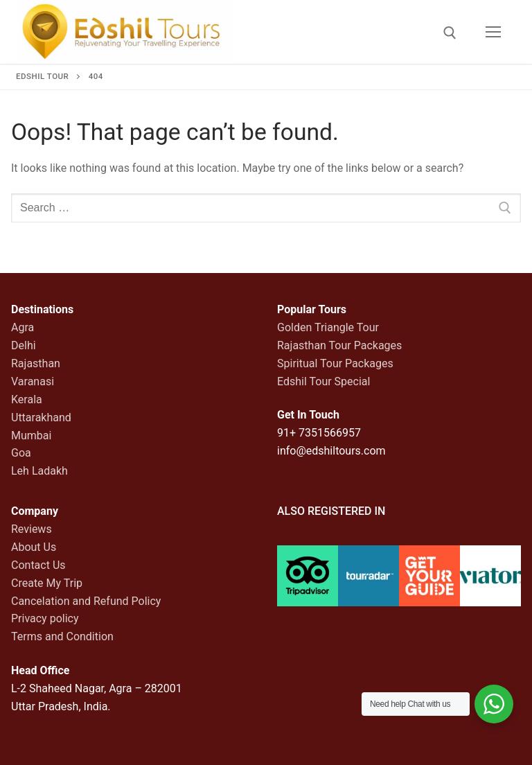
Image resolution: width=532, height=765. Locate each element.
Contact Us (38, 565)
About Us (34, 547)
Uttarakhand (41, 417)
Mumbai (31, 436)
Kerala (27, 399)
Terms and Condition (62, 636)
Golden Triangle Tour (328, 327)
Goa (21, 453)
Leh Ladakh (39, 471)
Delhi (24, 345)
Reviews (32, 529)
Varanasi (33, 381)
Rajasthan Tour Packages (339, 345)
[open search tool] (450, 33)
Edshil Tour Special (323, 381)
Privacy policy (45, 618)
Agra (23, 327)
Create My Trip (47, 583)
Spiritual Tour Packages (335, 363)
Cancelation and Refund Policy (86, 601)
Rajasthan (36, 363)
